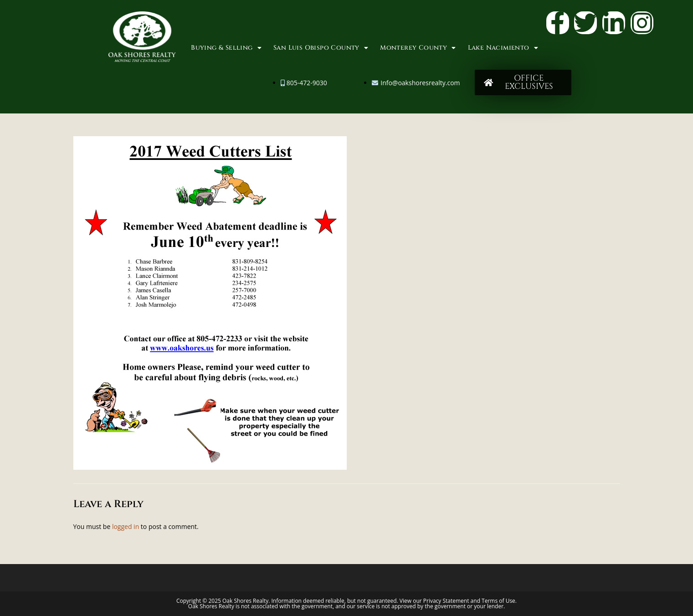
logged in (126, 526)
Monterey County (418, 48)
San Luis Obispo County (321, 48)
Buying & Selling (226, 48)
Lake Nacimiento (503, 48)
